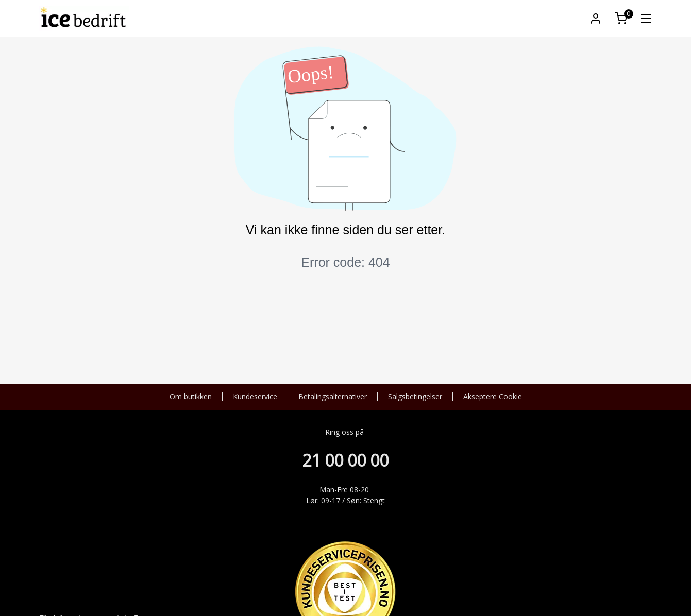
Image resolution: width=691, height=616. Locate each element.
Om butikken (191, 397)
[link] (646, 19)
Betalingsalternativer (333, 397)
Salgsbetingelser (415, 397)
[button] (596, 19)
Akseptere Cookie (493, 397)
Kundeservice (255, 397)
